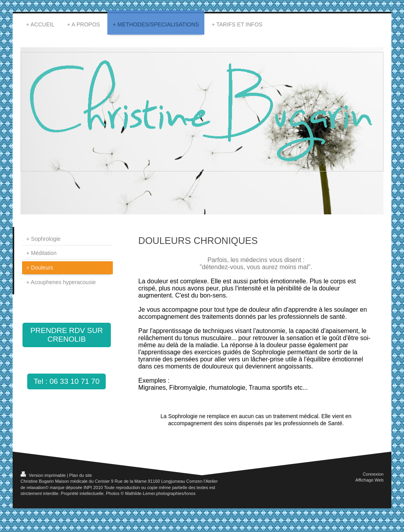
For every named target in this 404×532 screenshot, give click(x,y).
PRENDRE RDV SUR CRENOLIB (67, 335)
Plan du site (81, 475)
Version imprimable (44, 475)
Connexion (373, 474)
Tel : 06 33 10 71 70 (66, 381)
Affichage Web (369, 480)
